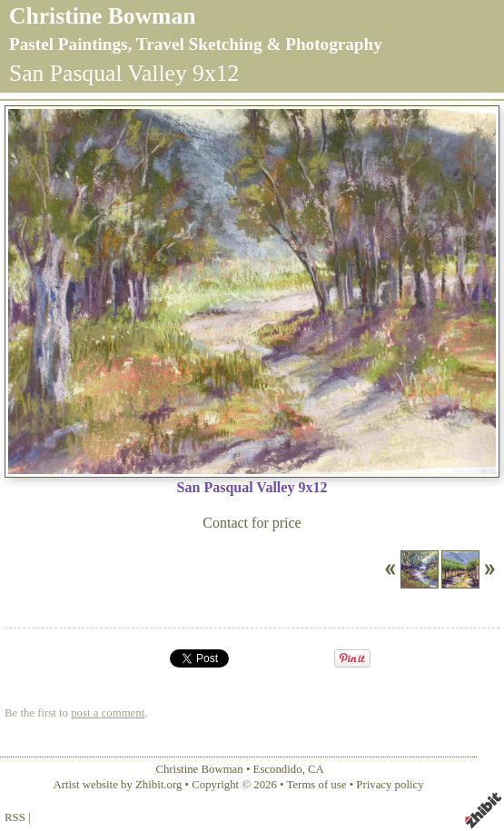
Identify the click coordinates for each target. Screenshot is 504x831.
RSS (15, 817)
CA (316, 769)
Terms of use (317, 785)
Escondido (278, 769)
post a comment (108, 713)
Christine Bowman (102, 16)
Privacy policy (390, 785)
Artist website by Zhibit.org (117, 785)
